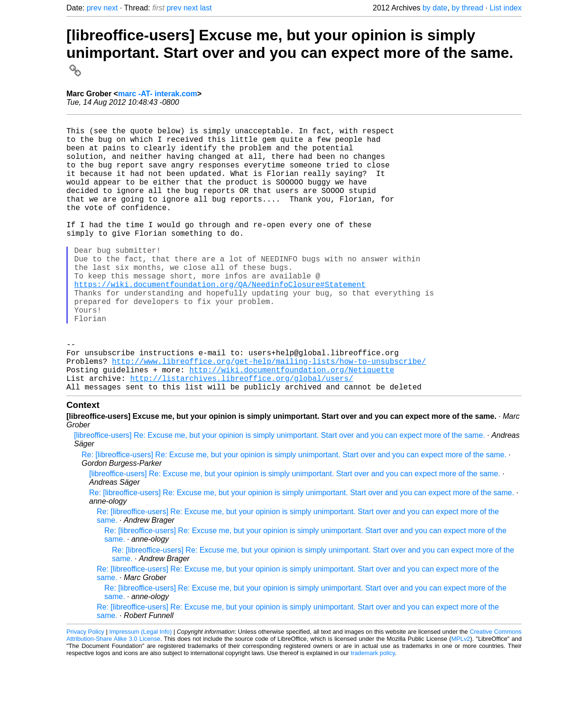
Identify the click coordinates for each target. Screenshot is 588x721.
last (206, 8)
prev (94, 8)
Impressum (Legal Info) (140, 692)
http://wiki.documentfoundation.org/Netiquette (292, 426)
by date (435, 8)
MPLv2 (461, 699)
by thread (467, 8)
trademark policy (373, 714)
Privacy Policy (85, 692)
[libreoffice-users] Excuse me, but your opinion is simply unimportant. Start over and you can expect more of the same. (290, 52)
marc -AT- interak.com (158, 94)
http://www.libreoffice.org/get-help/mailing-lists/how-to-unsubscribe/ (269, 416)
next (110, 8)
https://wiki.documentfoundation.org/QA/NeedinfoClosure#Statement (220, 322)
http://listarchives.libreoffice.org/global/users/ (241, 437)
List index (505, 8)
